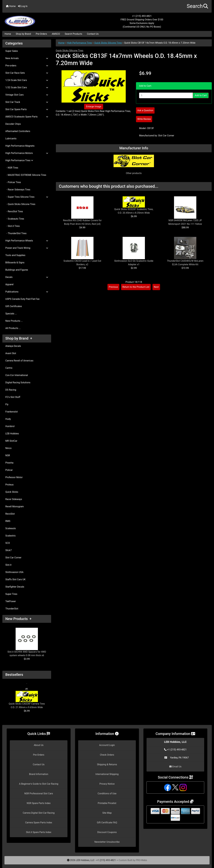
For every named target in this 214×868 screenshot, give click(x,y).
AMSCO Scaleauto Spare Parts (27, 117)
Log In (23, 6)
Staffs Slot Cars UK (15, 579)
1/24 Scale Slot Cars (27, 80)
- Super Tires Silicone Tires (27, 197)
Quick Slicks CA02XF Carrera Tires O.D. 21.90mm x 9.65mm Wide (27, 700)
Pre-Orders (41, 34)
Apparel (9, 284)
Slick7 (9, 550)
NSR (8, 455)
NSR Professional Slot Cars (39, 793)
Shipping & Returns (107, 764)
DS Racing (11, 390)
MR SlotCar (11, 441)
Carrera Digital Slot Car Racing (39, 813)
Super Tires (11, 594)
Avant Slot (11, 353)
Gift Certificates (14, 306)
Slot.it (8, 565)
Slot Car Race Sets (27, 73)
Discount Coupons (107, 832)
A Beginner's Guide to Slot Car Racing (39, 784)
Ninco (8, 448)
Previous (113, 287)
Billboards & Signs (15, 263)
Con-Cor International (17, 375)
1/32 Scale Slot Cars (27, 87)
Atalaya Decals (13, 346)
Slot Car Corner (13, 558)
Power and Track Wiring (27, 248)
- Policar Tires (13, 182)
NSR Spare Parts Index (39, 803)
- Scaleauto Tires (15, 219)
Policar (9, 470)
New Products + (18, 619)
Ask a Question (145, 110)
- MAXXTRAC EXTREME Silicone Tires (26, 175)
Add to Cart (201, 95)
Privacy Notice (107, 784)
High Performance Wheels (27, 241)
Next (156, 287)
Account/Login (107, 745)
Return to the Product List (136, 287)
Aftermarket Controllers (18, 131)
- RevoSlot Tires (14, 211)
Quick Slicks (12, 492)
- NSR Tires (12, 168)
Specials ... (11, 314)
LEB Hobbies (12, 434)
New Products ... (14, 321)
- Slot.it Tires (13, 226)
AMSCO (56, 34)
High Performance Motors (27, 153)
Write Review (144, 119)
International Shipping (107, 774)
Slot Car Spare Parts (27, 109)
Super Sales (12, 51)
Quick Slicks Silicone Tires (108, 43)
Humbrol (10, 426)
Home (11, 6)
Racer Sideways (14, 499)
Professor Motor (14, 477)
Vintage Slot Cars (27, 95)
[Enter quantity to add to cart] (166, 95)
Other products (134, 173)
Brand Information (39, 774)
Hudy (8, 419)
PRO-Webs (141, 860)
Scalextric (11, 536)
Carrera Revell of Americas (19, 361)
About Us (39, 745)
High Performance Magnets (20, 146)
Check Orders (107, 755)
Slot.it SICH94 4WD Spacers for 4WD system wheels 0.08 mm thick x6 (27, 642)
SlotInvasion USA (14, 572)
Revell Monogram (15, 506)
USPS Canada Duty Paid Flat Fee (22, 299)
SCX (8, 543)
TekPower (11, 601)
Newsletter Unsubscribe (107, 842)
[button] (197, 6)
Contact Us (93, 34)
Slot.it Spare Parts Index (39, 832)
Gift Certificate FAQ (107, 823)
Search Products (73, 34)
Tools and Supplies (15, 255)
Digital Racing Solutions (18, 382)
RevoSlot (10, 514)
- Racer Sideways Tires (18, 190)
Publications (27, 292)
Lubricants (11, 139)
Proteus (9, 485)
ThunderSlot (12, 609)
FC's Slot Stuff (13, 397)
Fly (7, 404)
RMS (8, 521)
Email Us (175, 767)
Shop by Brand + (19, 338)
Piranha (9, 463)
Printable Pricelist (107, 803)
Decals (27, 277)
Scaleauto (11, 528)
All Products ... (13, 328)
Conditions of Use (107, 793)
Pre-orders (27, 66)
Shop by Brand (23, 34)
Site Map (107, 813)
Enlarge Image (94, 107)
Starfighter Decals (15, 587)
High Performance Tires (79, 43)
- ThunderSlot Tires (16, 233)
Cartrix (9, 368)
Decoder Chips (13, 124)
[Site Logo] (37, 20)
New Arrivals (27, 58)
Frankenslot (12, 412)
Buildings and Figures (17, 270)
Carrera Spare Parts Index (39, 823)
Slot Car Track (27, 102)
